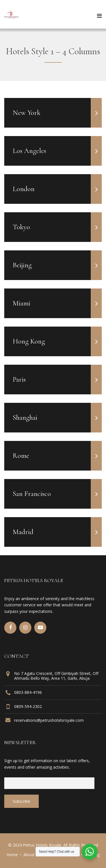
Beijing (57, 265)
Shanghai (57, 418)
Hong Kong (57, 341)
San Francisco (57, 494)
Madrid (57, 532)
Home (12, 855)
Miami (57, 303)
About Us (32, 855)
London (57, 189)
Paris (57, 380)
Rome (57, 456)
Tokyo (57, 227)
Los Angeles (57, 151)
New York (57, 113)
